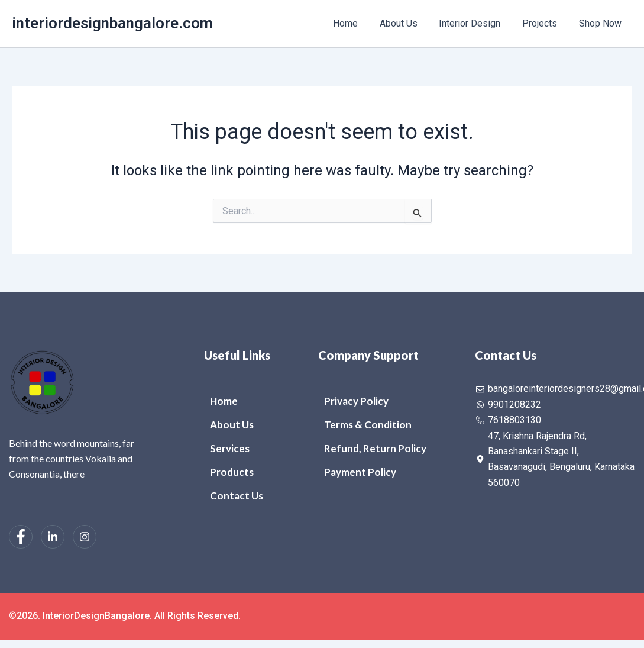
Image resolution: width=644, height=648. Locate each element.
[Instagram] (85, 537)
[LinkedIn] (53, 537)
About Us (408, 23)
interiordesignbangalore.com (112, 23)
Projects (544, 23)
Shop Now (601, 23)
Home (358, 23)
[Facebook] (21, 537)
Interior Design (477, 23)
